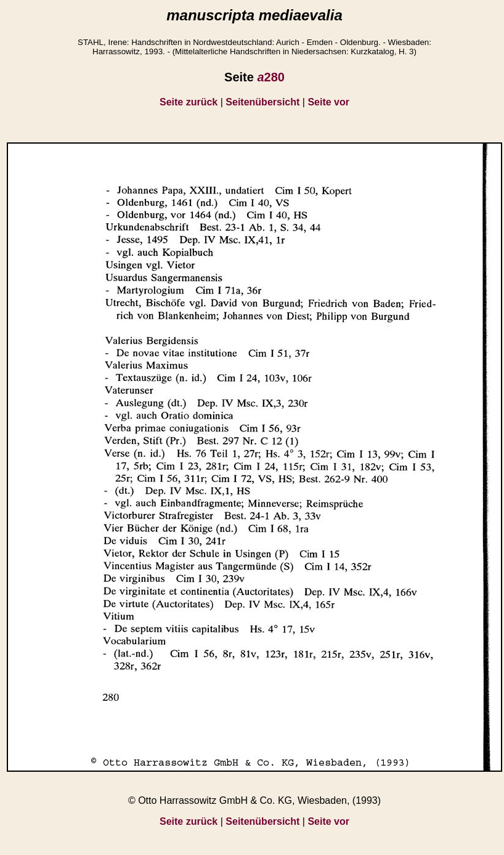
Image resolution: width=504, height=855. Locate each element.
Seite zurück (189, 102)
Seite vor (328, 102)
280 (271, 77)
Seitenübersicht (262, 102)
